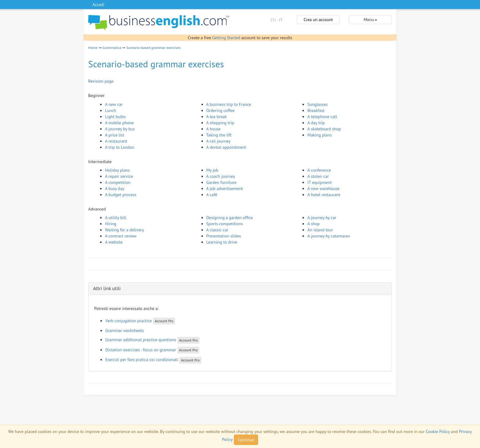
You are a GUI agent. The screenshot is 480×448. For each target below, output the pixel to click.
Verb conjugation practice (129, 321)
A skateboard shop (324, 129)
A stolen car (318, 176)
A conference (319, 170)
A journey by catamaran (329, 236)
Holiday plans (117, 170)
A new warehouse (323, 189)
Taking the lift (219, 135)
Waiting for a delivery (125, 230)
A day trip (316, 123)
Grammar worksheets (125, 330)
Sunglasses (317, 104)
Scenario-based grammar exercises (154, 48)
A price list (115, 135)
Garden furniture (221, 182)
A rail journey (218, 141)
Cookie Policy (438, 431)
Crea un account (318, 20)
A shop (313, 224)
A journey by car (322, 218)
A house (214, 129)
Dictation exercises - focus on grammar (141, 350)
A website (114, 242)
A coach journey (221, 176)
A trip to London (120, 147)
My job (212, 170)
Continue (246, 440)
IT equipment (319, 182)
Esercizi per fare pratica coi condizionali (142, 360)
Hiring (111, 224)
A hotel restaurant (324, 195)
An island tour (320, 230)
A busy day (115, 189)
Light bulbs (115, 117)
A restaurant (116, 141)
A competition (118, 182)
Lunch (111, 110)
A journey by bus (120, 129)
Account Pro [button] (164, 321)
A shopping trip (220, 123)
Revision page (101, 81)
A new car (114, 104)
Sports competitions (225, 224)
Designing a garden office (230, 218)
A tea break (217, 117)
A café (212, 195)
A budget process (121, 195)
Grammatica (112, 48)
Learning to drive (222, 242)
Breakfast (316, 110)
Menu (370, 20)
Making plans (320, 135)
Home (93, 48)
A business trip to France (229, 104)
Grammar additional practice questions (141, 340)
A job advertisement (225, 189)
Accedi (98, 5)
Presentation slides (224, 236)
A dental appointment (226, 147)
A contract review (121, 236)
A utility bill (116, 218)
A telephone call (322, 117)
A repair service (119, 176)
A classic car (217, 230)
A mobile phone (119, 123)
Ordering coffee (221, 110)
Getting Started (226, 38)
